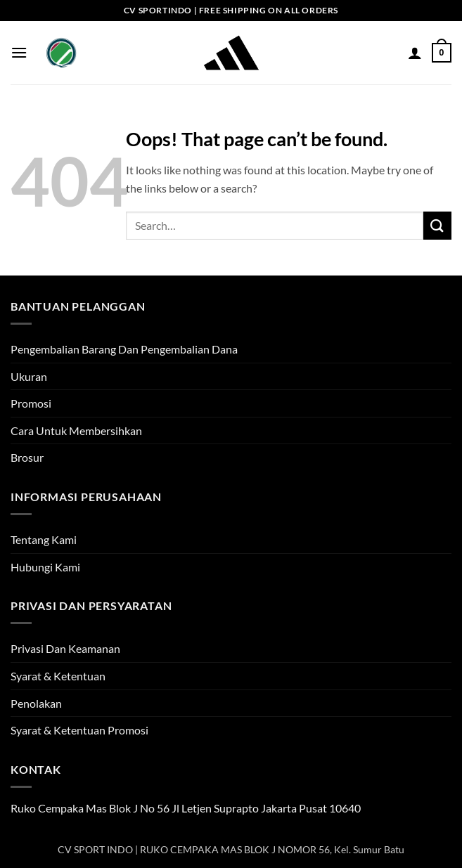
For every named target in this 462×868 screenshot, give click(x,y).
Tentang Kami (44, 539)
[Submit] (437, 225)
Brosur (27, 457)
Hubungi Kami (45, 567)
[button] (19, 52)
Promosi (31, 403)
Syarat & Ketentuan (58, 676)
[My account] (415, 53)
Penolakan (36, 703)
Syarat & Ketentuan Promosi (79, 730)
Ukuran (29, 376)
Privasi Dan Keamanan (65, 648)
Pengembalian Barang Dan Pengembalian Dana (124, 349)
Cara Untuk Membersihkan (76, 430)
